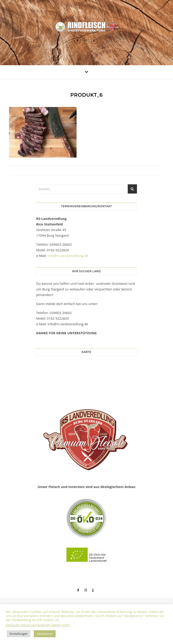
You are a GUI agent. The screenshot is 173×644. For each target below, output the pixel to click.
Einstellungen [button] (19, 634)
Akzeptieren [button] (45, 634)
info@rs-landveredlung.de (68, 256)
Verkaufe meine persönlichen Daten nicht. (38, 625)
